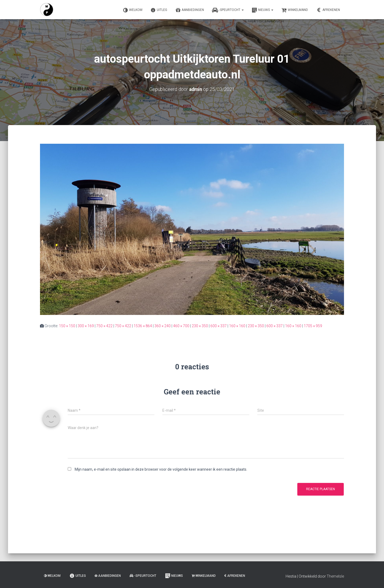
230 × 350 (200, 326)
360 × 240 (163, 326)
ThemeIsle (335, 576)
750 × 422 (104, 326)
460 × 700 (181, 326)
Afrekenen (328, 10)
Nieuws (263, 10)
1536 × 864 (143, 326)
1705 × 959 (313, 326)
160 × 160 (237, 326)
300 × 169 (86, 326)
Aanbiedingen (190, 10)
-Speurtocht (228, 10)
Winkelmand (295, 10)
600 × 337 (219, 326)
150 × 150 (67, 326)
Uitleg (159, 10)
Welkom (133, 10)
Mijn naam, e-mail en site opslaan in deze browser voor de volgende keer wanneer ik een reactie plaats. (161, 469)
